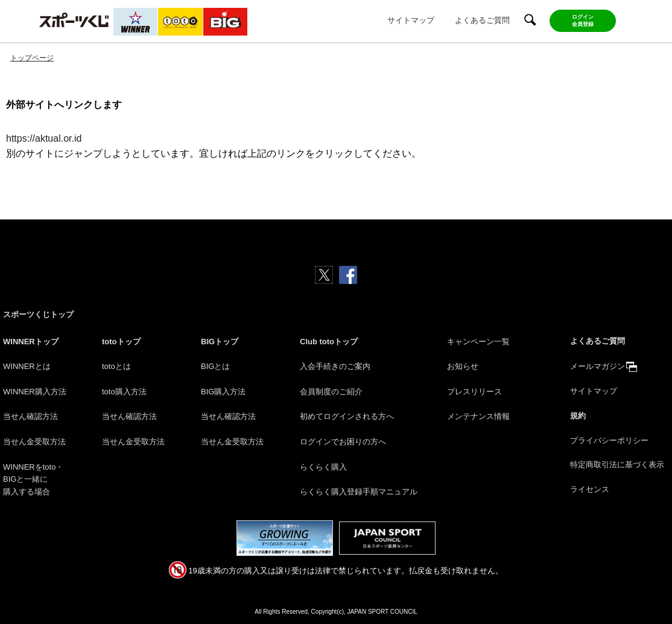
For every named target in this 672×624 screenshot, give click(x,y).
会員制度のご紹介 (331, 392)
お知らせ (463, 366)
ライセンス (590, 489)
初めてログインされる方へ (347, 416)
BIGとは (215, 366)
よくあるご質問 (482, 20)
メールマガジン (598, 366)
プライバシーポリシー (609, 440)
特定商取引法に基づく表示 (617, 465)
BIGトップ (220, 342)
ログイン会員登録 (583, 20)
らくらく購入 (323, 467)
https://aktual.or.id (44, 138)
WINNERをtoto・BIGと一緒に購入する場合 (33, 480)
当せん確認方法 (30, 416)
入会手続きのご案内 (335, 366)
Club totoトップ (329, 342)
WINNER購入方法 (35, 392)
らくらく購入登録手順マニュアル (359, 492)
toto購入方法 (124, 392)
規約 (578, 416)
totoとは (116, 366)
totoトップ (121, 342)
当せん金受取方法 (34, 442)
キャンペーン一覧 (478, 342)
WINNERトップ (31, 342)
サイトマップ (411, 20)
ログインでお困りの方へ (343, 442)
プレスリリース (474, 392)
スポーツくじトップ (38, 314)
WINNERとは (27, 366)
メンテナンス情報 (478, 416)
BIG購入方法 (223, 392)
